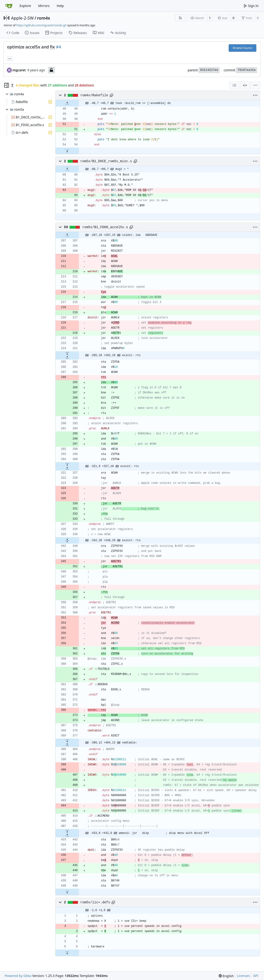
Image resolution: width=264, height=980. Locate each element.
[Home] (9, 6)
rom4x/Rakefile (94, 95)
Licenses (244, 976)
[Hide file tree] (7, 85)
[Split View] (245, 85)
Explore (25, 6)
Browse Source (242, 48)
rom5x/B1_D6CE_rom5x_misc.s (106, 161)
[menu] (255, 85)
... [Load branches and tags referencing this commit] (10, 58)
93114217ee (209, 70)
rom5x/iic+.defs (95, 902)
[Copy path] (111, 95)
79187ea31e (247, 70)
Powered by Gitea (18, 976)
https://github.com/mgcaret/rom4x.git (41, 25)
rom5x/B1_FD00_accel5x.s (105, 227)
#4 (59, 47)
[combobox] (234, 85)
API (256, 976)
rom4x (43, 18)
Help (60, 6)
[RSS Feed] (180, 18)
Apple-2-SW (22, 18)
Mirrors (44, 6)
